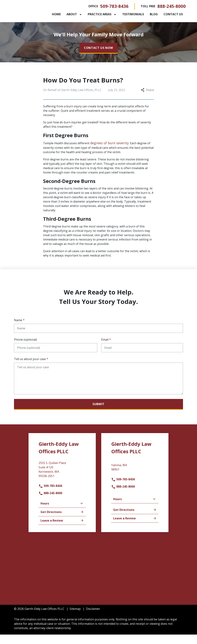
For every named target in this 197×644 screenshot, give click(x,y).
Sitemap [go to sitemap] (75, 618)
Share (147, 99)
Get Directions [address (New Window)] (62, 521)
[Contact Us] (75, 24)
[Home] (69, 14)
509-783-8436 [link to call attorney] (114, 6)
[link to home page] (37, 15)
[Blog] (167, 14)
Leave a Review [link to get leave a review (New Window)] (62, 530)
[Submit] (98, 414)
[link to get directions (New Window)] (62, 480)
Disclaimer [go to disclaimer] (93, 618)
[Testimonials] (146, 14)
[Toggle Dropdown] (94, 14)
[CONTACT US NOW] (98, 58)
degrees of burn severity (109, 152)
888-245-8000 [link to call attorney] (172, 6)
